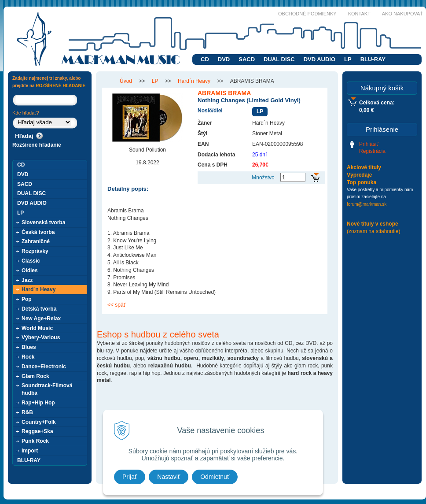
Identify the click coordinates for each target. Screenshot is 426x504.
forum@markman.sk (367, 204)
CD (205, 59)
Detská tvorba (39, 309)
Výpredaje (359, 175)
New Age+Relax (41, 319)
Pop (27, 299)
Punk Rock (35, 441)
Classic (31, 261)
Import (30, 451)
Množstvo (263, 178)
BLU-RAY (373, 59)
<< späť (116, 305)
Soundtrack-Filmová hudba (47, 389)
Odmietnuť (215, 477)
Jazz (27, 280)
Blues (29, 347)
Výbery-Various (41, 337)
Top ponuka (362, 182)
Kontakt (359, 14)
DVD (224, 59)
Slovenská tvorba (43, 222)
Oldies (30, 271)
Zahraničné (36, 241)
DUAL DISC (279, 59)
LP (348, 59)
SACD (247, 59)
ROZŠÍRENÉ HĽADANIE (61, 86)
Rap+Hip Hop (38, 403)
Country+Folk (39, 422)
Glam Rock (35, 376)
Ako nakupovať (402, 14)
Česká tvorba (38, 232)
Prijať (130, 477)
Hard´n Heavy (39, 289)
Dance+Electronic (44, 367)
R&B (27, 412)
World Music (37, 328)
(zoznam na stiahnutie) (373, 231)
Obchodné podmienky (307, 14)
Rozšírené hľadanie (37, 145)
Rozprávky (35, 251)
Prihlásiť (369, 144)
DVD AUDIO (319, 59)
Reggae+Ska (37, 431)
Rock (28, 357)
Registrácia (372, 151)
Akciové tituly (364, 167)
